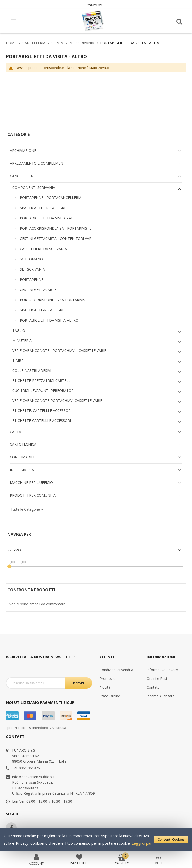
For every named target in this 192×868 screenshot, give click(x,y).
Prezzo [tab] (14, 550)
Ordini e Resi (157, 678)
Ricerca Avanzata (161, 696)
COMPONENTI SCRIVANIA (73, 43)
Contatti (153, 687)
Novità (105, 687)
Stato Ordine (110, 696)
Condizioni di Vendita (116, 670)
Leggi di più (141, 843)
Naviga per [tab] (19, 534)
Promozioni (109, 678)
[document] (96, 839)
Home (11, 43)
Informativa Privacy (162, 670)
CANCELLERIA (34, 43)
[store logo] (93, 21)
